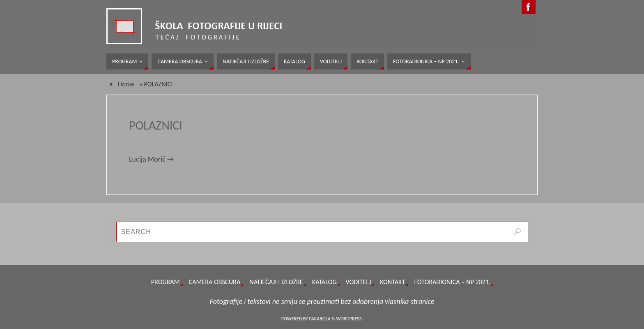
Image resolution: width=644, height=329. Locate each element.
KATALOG (324, 282)
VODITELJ (359, 282)
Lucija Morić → (151, 159)
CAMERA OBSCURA (215, 282)
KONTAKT (392, 282)
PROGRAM (166, 282)
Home (126, 84)
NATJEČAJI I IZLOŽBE (276, 282)
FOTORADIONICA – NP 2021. (452, 282)
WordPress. (349, 319)
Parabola (320, 319)
